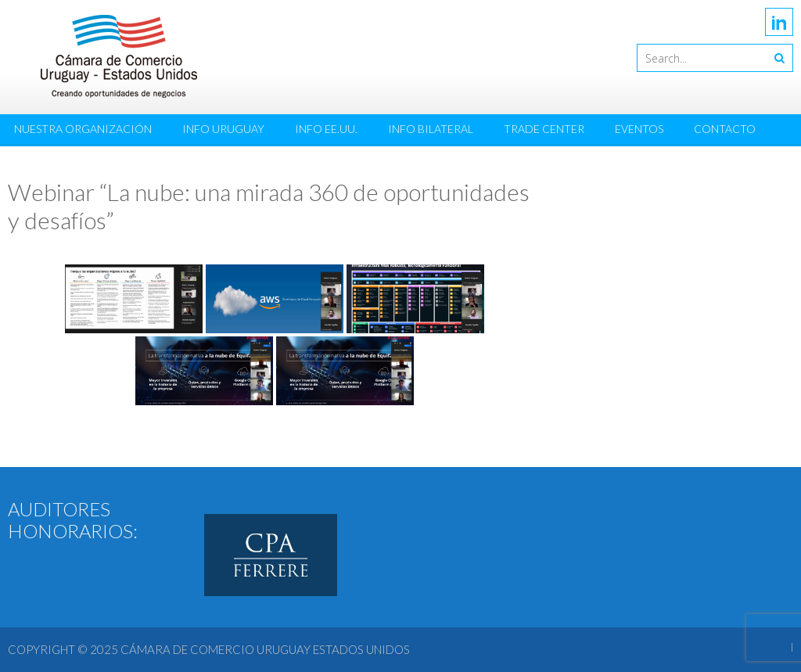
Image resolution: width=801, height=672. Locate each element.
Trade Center (544, 129)
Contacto (725, 129)
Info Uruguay (223, 129)
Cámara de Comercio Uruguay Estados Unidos (265, 649)
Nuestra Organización (83, 129)
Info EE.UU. (326, 129)
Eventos (639, 129)
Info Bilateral (431, 129)
